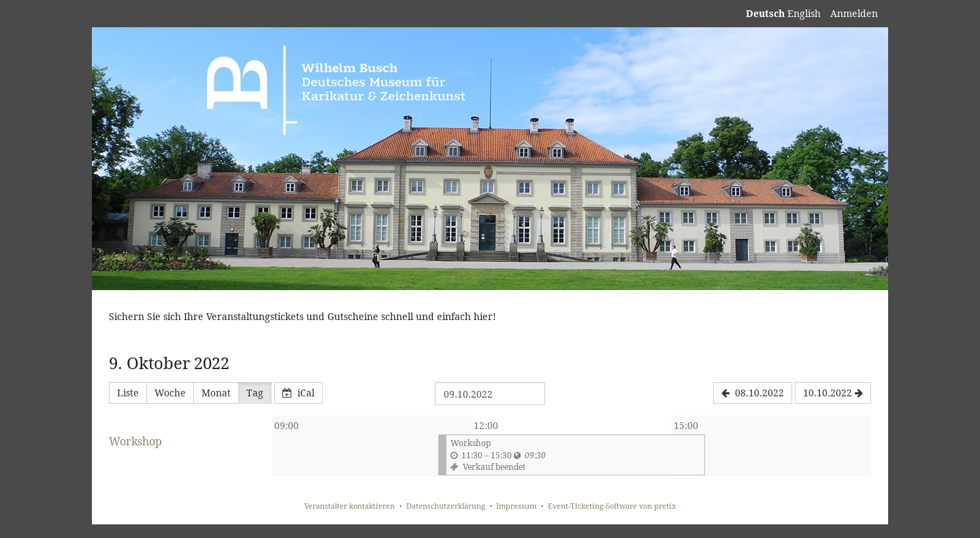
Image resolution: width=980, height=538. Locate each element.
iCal (298, 393)
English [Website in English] (804, 13)
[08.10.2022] (753, 393)
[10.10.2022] (833, 393)
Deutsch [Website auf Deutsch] (765, 13)
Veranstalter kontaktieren (349, 506)
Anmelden (854, 13)
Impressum (516, 506)
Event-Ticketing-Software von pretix (612, 506)
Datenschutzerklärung (446, 506)
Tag (255, 393)
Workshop (135, 441)
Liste (128, 393)
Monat (216, 393)
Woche (170, 393)
